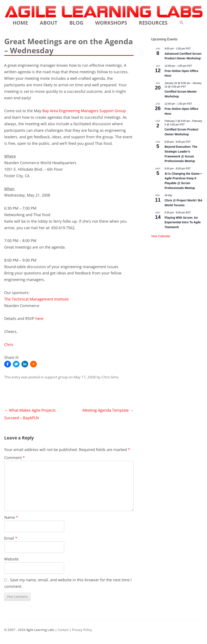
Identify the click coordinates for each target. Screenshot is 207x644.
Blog (76, 23)
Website (11, 559)
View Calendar (161, 236)
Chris (9, 345)
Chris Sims (110, 377)
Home (20, 23)
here (39, 318)
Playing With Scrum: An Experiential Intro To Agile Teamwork (183, 222)
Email (11, 538)
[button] (182, 23)
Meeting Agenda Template (108, 410)
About (49, 23)
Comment (15, 458)
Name (11, 517)
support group (56, 377)
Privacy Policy (82, 630)
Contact (63, 630)
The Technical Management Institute (36, 299)
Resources (153, 23)
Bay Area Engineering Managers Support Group (84, 111)
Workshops (111, 23)
